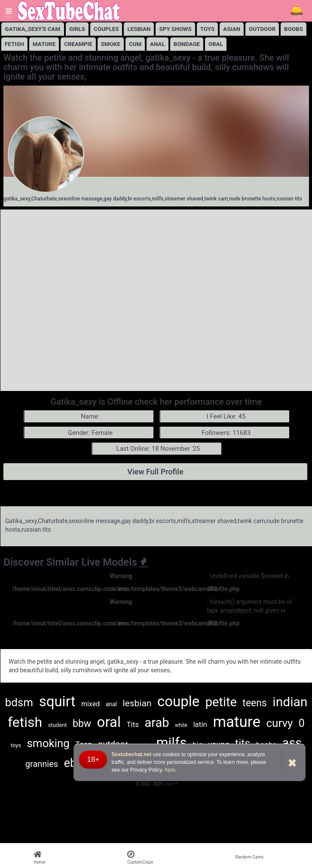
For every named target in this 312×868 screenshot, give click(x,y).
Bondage (187, 44)
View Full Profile (155, 472)
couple (178, 701)
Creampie (78, 44)
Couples (106, 29)
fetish (25, 722)
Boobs (294, 29)
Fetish (14, 44)
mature (237, 722)
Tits (133, 724)
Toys (208, 29)
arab (157, 723)
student (58, 725)
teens (255, 703)
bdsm (19, 702)
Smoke (111, 44)
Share (170, 784)
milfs (171, 742)
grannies (42, 764)
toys (16, 745)
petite (221, 702)
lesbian (139, 29)
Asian (232, 29)
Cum (135, 44)
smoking (48, 743)
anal (111, 704)
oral (109, 722)
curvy (279, 723)
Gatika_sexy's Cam (33, 29)
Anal (158, 44)
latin (200, 724)
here (170, 770)
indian (290, 702)
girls (77, 29)
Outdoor (262, 29)
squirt (57, 701)
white (181, 725)
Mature (44, 44)
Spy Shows (175, 29)
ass (292, 743)
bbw (82, 724)
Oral (216, 44)
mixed (90, 704)
